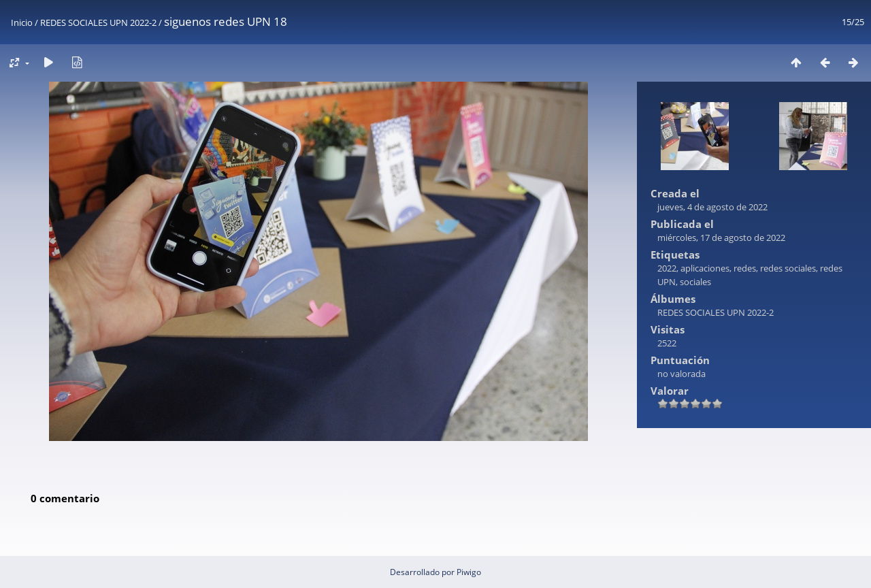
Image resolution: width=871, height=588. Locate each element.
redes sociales (788, 268)
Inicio (22, 22)
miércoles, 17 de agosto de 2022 (721, 238)
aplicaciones (705, 268)
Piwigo (469, 572)
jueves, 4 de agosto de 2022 (712, 207)
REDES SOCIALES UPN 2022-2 (98, 22)
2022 (667, 268)
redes (745, 268)
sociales (695, 282)
